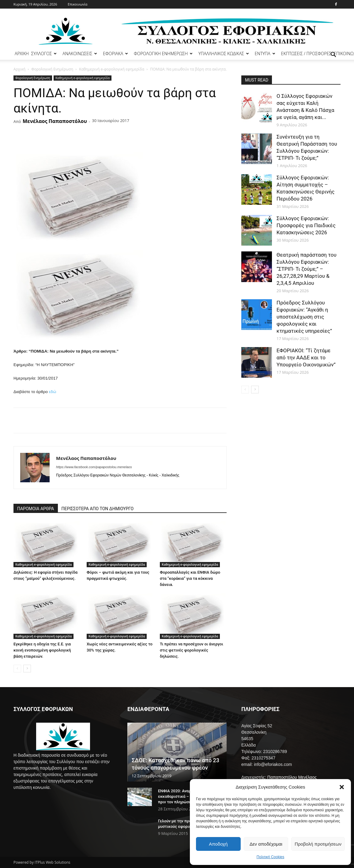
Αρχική (19, 69)
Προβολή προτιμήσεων (318, 844)
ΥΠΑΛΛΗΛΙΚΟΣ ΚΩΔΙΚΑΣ (224, 54)
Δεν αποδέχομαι (266, 844)
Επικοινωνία (77, 4)
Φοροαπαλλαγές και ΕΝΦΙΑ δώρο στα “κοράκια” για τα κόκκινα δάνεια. (190, 578)
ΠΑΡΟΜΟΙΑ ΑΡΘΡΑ (36, 509)
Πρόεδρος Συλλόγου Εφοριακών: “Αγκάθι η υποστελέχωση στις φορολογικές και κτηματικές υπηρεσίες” (304, 317)
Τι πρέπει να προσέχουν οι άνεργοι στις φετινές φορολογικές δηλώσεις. (192, 650)
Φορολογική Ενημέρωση (52, 69)
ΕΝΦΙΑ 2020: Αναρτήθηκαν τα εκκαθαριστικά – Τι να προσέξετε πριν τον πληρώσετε (189, 796)
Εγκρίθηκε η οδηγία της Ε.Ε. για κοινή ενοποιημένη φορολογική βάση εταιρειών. (42, 650)
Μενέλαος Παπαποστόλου (55, 121)
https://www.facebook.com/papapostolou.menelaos (94, 467)
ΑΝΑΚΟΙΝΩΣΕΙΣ (80, 54)
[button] (342, 787)
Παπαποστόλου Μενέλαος (292, 777)
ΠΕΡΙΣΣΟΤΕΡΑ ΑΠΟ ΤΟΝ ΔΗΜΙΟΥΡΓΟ (98, 509)
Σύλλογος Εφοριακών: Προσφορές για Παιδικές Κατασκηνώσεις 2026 (306, 225)
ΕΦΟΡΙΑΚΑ (115, 54)
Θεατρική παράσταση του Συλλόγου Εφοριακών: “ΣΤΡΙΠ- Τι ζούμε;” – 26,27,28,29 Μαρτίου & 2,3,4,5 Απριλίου (307, 269)
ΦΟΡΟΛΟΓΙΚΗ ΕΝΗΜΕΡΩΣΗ (163, 54)
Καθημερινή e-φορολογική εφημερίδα (112, 69)
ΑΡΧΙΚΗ (22, 54)
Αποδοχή (218, 844)
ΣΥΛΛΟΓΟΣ (44, 54)
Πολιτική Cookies (271, 857)
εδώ (53, 392)
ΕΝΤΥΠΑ (265, 54)
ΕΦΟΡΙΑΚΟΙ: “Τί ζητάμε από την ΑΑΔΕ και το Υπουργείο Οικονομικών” (306, 358)
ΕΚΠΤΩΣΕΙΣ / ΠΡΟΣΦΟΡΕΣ (306, 54)
